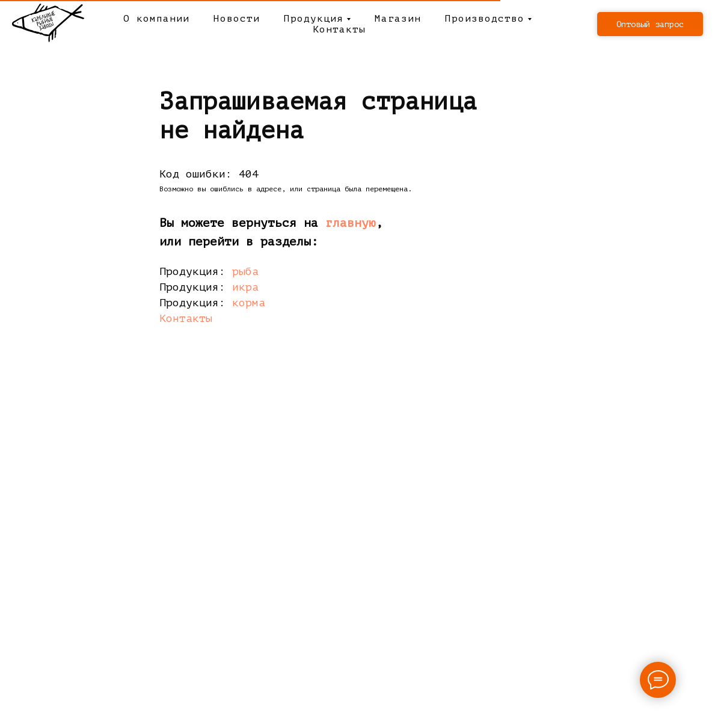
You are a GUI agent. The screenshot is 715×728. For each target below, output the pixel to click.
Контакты (339, 29)
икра (245, 287)
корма (249, 303)
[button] (650, 24)
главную (351, 223)
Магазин (398, 19)
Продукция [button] (314, 19)
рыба (245, 271)
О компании (156, 19)
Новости (237, 19)
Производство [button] (485, 19)
